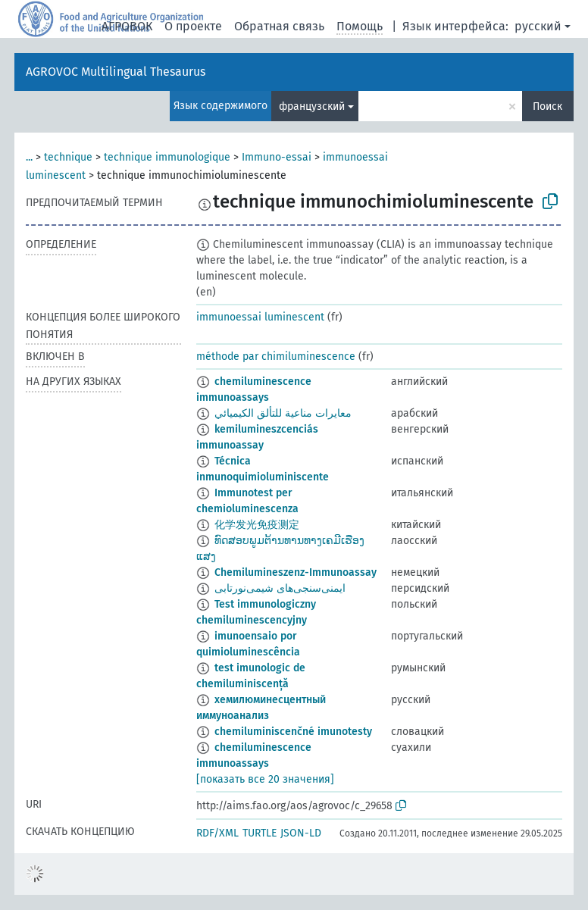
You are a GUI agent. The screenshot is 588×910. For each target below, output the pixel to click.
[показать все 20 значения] (265, 779)
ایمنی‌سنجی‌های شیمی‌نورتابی (280, 588)
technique (68, 157)
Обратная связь (279, 26)
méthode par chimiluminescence (276, 356)
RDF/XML (217, 833)
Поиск (547, 106)
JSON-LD (301, 833)
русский (538, 26)
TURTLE (260, 833)
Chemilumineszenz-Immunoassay (296, 572)
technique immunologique (167, 157)
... (29, 157)
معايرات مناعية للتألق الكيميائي (283, 413)
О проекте (193, 26)
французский (312, 106)
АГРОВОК (127, 26)
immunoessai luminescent (260, 317)
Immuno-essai (277, 157)
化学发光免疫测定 (257, 525)
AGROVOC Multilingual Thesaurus (116, 72)
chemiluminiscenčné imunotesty (293, 732)
